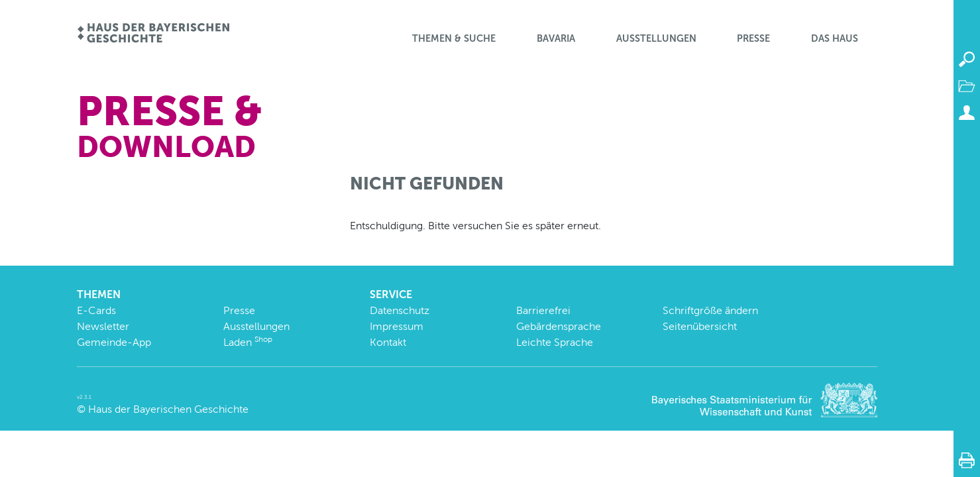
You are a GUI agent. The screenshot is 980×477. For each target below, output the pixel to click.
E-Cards (96, 310)
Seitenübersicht (700, 326)
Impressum (397, 326)
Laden (248, 342)
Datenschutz (400, 310)
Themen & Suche (454, 38)
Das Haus (835, 38)
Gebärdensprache (559, 326)
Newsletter (103, 326)
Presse (753, 38)
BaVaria (556, 38)
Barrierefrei (543, 310)
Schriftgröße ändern (710, 310)
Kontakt (388, 342)
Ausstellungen (656, 38)
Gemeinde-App (114, 342)
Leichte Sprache (555, 342)
